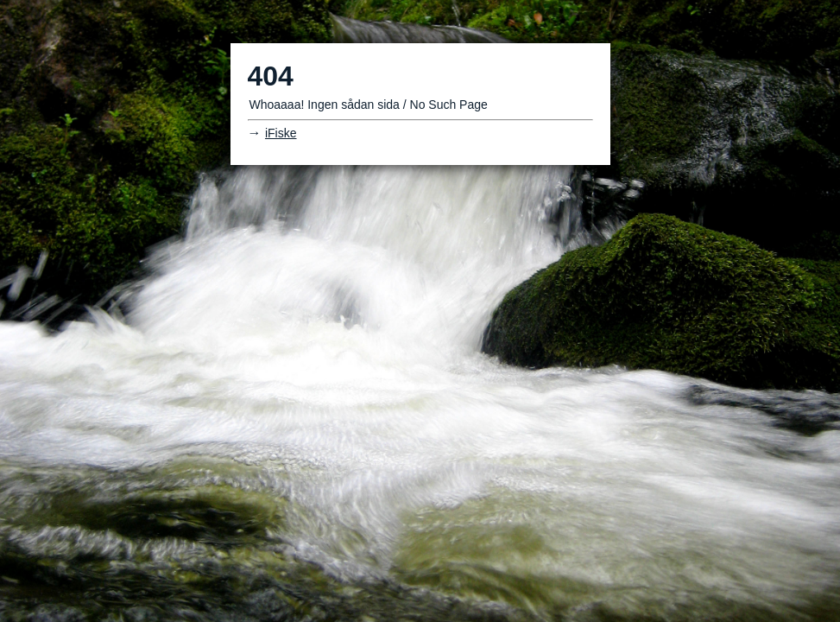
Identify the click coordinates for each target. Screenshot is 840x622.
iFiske (281, 133)
